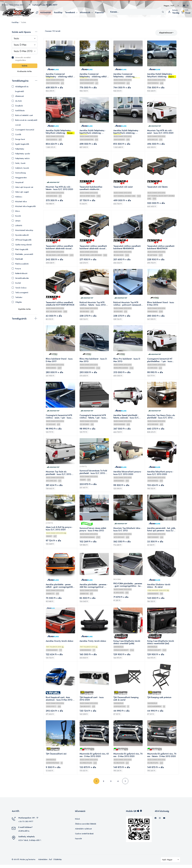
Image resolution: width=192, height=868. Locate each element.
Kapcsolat (78, 842)
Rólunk (77, 822)
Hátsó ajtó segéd (20, 192)
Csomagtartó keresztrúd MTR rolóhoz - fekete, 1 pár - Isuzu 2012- (93, 418)
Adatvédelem (43, 863)
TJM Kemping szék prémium (159, 700)
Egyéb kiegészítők (20, 144)
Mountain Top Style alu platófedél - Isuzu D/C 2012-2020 (59, 475)
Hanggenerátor (19, 178)
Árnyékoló (17, 106)
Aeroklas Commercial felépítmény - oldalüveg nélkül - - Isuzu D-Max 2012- (60, 76)
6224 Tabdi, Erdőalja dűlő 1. (13, 5)
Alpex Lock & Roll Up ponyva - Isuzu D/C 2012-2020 (59, 530)
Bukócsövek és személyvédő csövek (24, 122)
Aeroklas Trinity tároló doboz (93, 644)
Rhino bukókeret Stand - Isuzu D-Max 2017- (59, 361)
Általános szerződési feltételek (86, 827)
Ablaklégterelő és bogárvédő (20, 89)
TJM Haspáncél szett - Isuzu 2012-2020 (92, 701)
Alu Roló (17, 101)
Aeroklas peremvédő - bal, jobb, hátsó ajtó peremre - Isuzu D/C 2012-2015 (162, 532)
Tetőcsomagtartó (20, 293)
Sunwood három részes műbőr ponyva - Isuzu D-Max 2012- (93, 531)
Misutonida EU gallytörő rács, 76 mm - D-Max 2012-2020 (127, 758)
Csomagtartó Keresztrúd (23, 130)
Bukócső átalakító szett (22, 115)
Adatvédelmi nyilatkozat (83, 832)
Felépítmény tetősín (21, 158)
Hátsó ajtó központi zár (23, 187)
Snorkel (16, 283)
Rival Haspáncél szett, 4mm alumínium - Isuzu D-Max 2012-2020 (59, 701)
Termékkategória (20, 81)
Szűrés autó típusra (21, 32)
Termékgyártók (19, 319)
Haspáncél (18, 182)
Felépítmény (18, 149)
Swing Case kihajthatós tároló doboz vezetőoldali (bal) (161, 645)
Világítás (17, 302)
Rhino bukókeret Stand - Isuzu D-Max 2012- (161, 305)
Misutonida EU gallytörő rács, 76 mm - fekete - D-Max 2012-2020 (161, 758)
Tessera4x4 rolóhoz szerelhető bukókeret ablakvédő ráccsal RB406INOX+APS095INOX (60, 248)
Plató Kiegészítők (20, 249)
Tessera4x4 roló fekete (158, 188)
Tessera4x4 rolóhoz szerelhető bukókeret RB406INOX (127, 248)
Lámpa (16, 221)
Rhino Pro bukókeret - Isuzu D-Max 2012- (127, 361)
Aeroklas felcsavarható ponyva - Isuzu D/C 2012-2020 (128, 475)
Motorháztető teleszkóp (22, 230)
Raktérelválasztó (20, 273)
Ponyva (16, 269)
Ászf (50, 863)
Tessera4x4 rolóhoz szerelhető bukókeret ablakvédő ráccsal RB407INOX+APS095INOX (93, 248)
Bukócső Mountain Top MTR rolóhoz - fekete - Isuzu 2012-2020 (93, 305)
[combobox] (171, 6)
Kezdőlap (15, 22)
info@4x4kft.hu (24, 834)
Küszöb (16, 216)
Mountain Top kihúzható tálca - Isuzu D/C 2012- (128, 531)
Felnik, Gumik (19, 163)
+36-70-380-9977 (26, 825)
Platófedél (17, 259)
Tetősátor (17, 297)
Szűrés (24, 22)
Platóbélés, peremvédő (22, 254)
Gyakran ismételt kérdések (84, 837)
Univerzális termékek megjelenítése (21, 59)
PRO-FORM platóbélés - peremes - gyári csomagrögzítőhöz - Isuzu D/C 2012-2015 (128, 587)
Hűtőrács (17, 197)
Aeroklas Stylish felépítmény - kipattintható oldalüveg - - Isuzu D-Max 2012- (93, 132)
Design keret (18, 139)
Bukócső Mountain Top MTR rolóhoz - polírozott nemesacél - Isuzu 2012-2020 (128, 305)
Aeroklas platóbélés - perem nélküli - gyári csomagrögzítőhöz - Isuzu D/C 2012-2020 (60, 588)
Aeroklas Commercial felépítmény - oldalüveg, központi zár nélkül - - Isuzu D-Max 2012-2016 (128, 76)
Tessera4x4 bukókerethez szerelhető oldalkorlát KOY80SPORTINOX (91, 189)
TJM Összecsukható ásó (56, 757)
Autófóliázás (18, 111)
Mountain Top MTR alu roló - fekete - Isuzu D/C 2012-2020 (60, 189)
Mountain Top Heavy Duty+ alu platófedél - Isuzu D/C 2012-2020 (161, 418)
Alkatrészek (18, 96)
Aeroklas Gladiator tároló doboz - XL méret (159, 588)
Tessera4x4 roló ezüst (123, 188)
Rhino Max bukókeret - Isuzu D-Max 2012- (94, 361)
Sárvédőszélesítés (20, 278)
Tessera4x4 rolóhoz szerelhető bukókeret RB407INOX (161, 248)
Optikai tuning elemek (22, 245)
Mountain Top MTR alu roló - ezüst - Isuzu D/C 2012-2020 (161, 132)
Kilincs (16, 211)
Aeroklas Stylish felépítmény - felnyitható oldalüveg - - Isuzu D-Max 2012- (162, 76)
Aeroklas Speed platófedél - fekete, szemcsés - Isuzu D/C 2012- (126, 418)
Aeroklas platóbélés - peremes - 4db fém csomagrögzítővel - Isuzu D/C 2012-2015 (94, 588)
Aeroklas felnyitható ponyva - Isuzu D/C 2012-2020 (161, 475)
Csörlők (16, 134)
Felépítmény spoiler (21, 154)
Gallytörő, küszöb (20, 168)
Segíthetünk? (43, 5)
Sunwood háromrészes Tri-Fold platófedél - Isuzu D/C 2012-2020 (93, 474)
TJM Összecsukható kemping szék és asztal (126, 701)
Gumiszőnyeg (19, 173)
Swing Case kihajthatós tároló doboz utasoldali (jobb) (127, 645)
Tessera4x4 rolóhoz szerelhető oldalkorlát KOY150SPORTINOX (60, 305)
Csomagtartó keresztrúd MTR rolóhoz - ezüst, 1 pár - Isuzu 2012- (59, 418)
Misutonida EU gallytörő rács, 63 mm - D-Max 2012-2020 (93, 758)
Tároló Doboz (19, 288)
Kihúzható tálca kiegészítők (24, 206)
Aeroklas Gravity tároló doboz (60, 644)
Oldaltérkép (57, 863)
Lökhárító (17, 225)
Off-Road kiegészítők (22, 240)
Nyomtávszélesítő (20, 235)
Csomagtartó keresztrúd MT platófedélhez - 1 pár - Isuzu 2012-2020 (160, 362)
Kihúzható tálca (19, 202)
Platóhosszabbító (20, 264)
